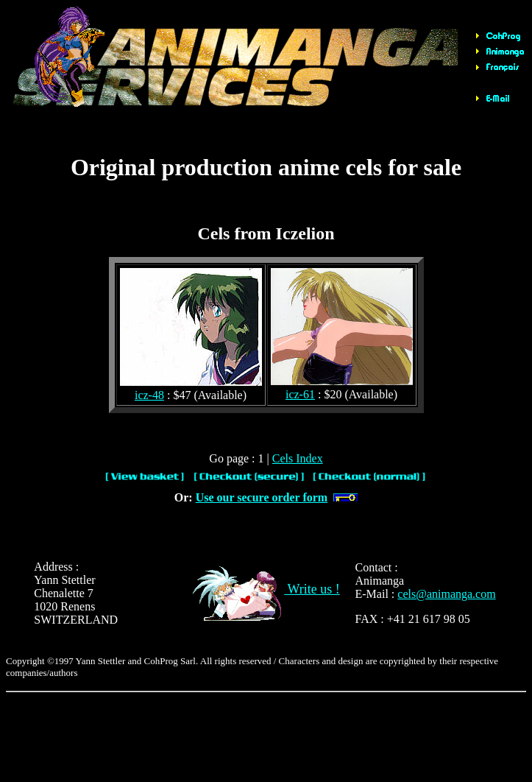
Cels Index (298, 458)
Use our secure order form (262, 497)
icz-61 (300, 394)
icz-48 (149, 395)
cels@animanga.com (446, 594)
